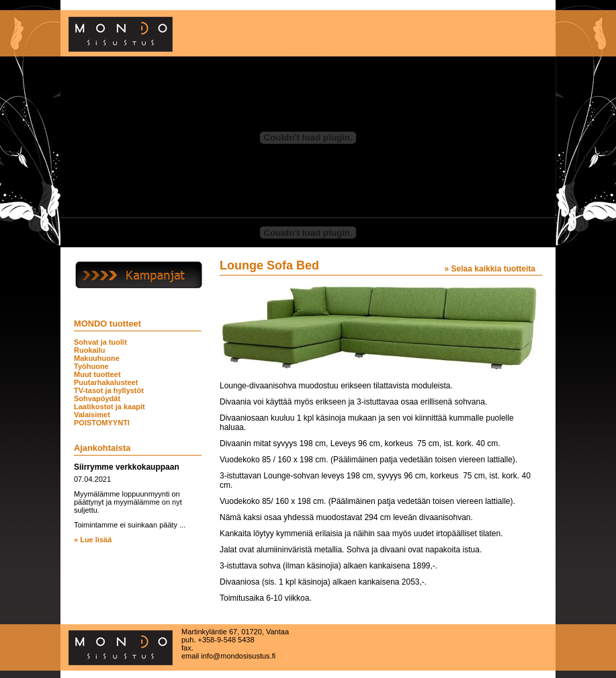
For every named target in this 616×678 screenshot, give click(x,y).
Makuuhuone (97, 358)
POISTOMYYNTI (102, 423)
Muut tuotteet (97, 374)
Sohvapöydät (97, 398)
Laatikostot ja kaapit (109, 407)
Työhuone (91, 366)
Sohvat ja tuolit (100, 342)
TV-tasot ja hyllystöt (109, 390)
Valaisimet (92, 415)
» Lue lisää (93, 540)
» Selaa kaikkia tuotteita (490, 269)
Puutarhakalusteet (106, 382)
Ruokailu (89, 350)
